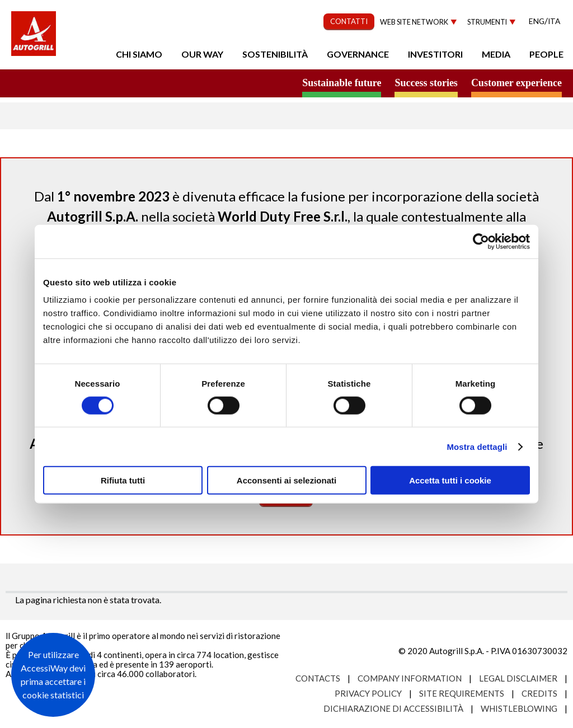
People (546, 54)
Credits (539, 693)
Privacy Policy (368, 693)
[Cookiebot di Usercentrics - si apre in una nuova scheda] (481, 241)
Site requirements (462, 693)
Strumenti (487, 22)
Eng (537, 21)
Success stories (426, 83)
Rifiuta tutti (123, 480)
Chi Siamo (139, 54)
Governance (358, 54)
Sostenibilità (275, 54)
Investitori (435, 54)
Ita (554, 21)
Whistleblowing (519, 708)
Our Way (202, 54)
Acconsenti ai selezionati (286, 480)
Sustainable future (342, 83)
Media (496, 54)
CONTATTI (349, 21)
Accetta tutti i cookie (450, 480)
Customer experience (516, 83)
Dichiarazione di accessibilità (393, 708)
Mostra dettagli (477, 446)
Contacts (318, 678)
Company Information (410, 678)
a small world (107, 82)
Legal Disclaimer (518, 678)
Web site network (414, 22)
